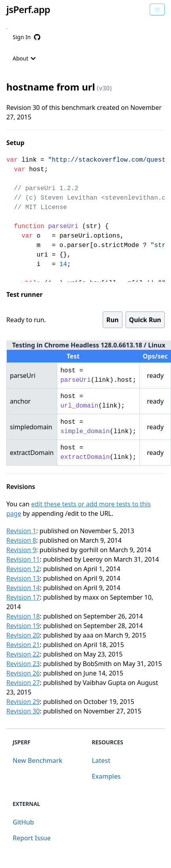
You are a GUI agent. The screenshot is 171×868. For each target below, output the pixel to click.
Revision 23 (23, 664)
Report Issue (32, 838)
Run (112, 320)
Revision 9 (21, 550)
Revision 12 (23, 569)
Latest (101, 760)
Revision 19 (23, 626)
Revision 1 (21, 531)
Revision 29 (23, 702)
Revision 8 (21, 540)
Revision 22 (23, 654)
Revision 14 (23, 588)
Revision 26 (23, 673)
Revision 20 (23, 635)
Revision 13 (23, 578)
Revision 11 (23, 559)
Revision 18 (23, 616)
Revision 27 (23, 683)
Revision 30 (23, 711)
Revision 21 (23, 645)
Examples (106, 776)
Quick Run (145, 320)
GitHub (23, 822)
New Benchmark (38, 760)
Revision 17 (23, 597)
